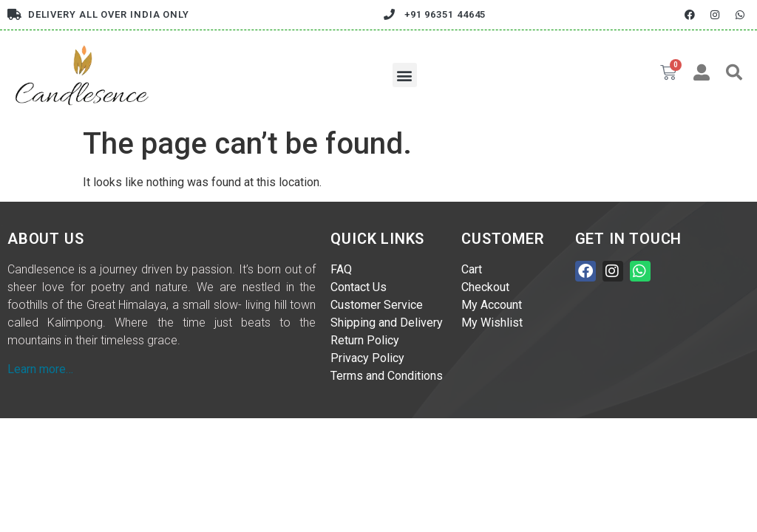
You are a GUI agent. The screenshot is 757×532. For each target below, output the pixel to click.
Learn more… (40, 369)
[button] (405, 75)
